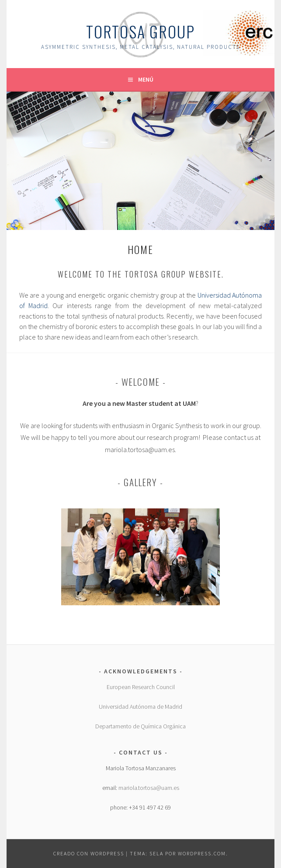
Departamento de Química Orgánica (140, 726)
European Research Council (141, 687)
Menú (146, 79)
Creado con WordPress (89, 853)
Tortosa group (140, 31)
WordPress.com (202, 853)
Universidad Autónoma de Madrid (140, 707)
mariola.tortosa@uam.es (149, 788)
